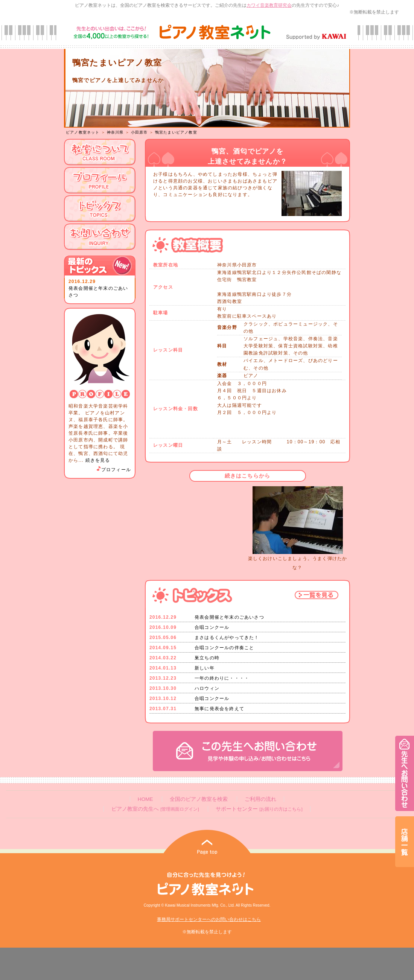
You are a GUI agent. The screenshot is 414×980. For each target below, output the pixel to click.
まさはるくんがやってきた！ (227, 638)
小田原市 (139, 132)
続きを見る (98, 460)
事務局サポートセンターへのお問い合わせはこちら (209, 919)
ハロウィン (207, 688)
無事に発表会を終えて (219, 709)
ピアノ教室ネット (83, 132)
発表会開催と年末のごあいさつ (229, 617)
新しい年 (205, 668)
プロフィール (113, 470)
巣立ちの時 (207, 658)
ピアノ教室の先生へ (155, 809)
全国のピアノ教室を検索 (199, 799)
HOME (145, 799)
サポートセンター (259, 809)
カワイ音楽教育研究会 (269, 5)
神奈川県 (115, 132)
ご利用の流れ (260, 799)
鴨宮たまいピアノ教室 (176, 132)
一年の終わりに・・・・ (222, 678)
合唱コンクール (212, 627)
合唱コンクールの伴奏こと (224, 648)
